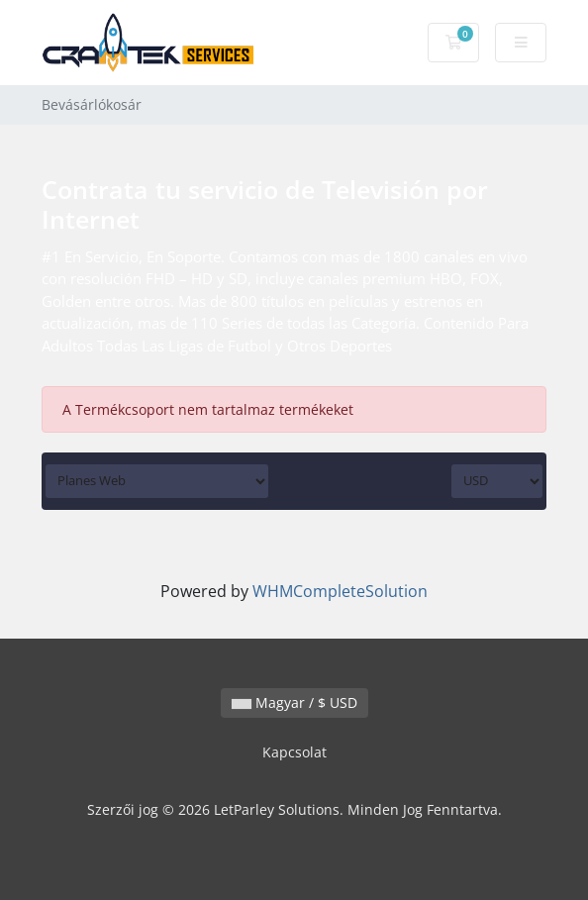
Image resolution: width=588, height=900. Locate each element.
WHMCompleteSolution (340, 591)
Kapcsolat (294, 752)
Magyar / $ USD (294, 702)
